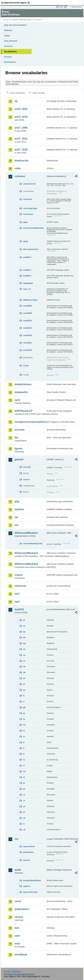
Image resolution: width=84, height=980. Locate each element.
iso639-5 (27, 276)
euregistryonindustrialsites (30, 422)
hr (24, 719)
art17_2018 (21, 150)
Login (61, 7)
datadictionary (23, 384)
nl (24, 777)
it (24, 742)
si (24, 812)
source (26, 479)
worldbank (21, 955)
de (24, 667)
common (20, 176)
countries (28, 199)
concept (27, 467)
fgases (19, 448)
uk (24, 830)
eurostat (20, 430)
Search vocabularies (18, 93)
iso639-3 (27, 270)
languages (28, 283)
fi (24, 696)
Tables (7, 36)
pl (24, 783)
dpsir (26, 222)
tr (24, 824)
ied (16, 525)
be (24, 637)
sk (24, 818)
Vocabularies (10, 52)
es (24, 690)
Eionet (15, 20)
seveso (19, 917)
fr (24, 702)
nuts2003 (27, 306)
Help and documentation (15, 25)
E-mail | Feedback (12, 971)
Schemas (8, 46)
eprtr (17, 400)
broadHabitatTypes (32, 880)
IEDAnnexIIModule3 (26, 553)
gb (24, 707)
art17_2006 (21, 128)
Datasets (8, 30)
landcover (21, 586)
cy (24, 655)
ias (16, 517)
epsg (26, 241)
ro (24, 795)
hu (24, 725)
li (24, 748)
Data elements (11, 41)
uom (17, 936)
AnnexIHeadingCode (33, 544)
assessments (29, 184)
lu (24, 760)
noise (18, 901)
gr (24, 713)
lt (24, 754)
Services (8, 57)
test (17, 928)
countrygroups (30, 208)
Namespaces (10, 62)
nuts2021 (27, 343)
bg (24, 643)
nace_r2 (27, 289)
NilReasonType (30, 300)
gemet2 (19, 459)
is (24, 736)
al (24, 620)
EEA (16, 3)
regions (27, 886)
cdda (18, 168)
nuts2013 (27, 328)
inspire (19, 575)
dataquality (21, 392)
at (24, 626)
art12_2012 (21, 109)
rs (24, 801)
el (24, 684)
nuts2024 (27, 350)
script (26, 365)
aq (16, 101)
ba (24, 632)
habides (19, 509)
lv (24, 766)
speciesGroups (30, 892)
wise (17, 944)
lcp (16, 839)
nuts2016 (27, 335)
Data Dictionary (25, 20)
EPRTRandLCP (24, 411)
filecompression (31, 249)
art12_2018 (21, 117)
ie (24, 731)
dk (24, 672)
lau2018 (19, 609)
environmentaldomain (33, 228)
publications (22, 909)
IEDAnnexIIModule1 (26, 533)
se (24, 806)
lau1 (17, 594)
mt (24, 771)
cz (24, 661)
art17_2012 (21, 139)
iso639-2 (27, 257)
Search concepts (39, 93)
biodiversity (22, 161)
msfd (18, 870)
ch (24, 649)
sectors (27, 860)
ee (24, 678)
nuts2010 (27, 321)
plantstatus (28, 852)
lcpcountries (29, 846)
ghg (17, 501)
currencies (28, 214)
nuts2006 (27, 313)
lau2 (17, 602)
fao (17, 438)
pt (24, 789)
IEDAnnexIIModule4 (26, 564)
